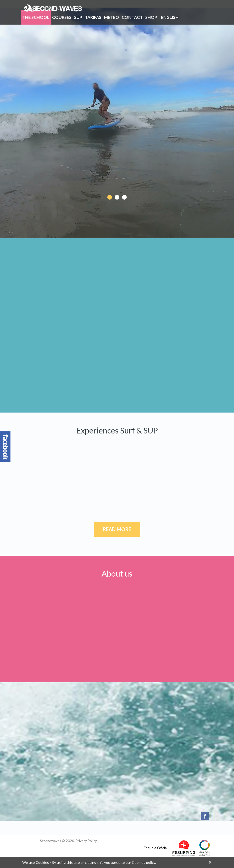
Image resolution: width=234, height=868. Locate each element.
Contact (132, 17)
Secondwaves (51, 841)
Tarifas (93, 18)
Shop (151, 17)
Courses (62, 17)
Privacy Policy (86, 841)
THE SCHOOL (36, 18)
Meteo (112, 17)
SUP (78, 17)
